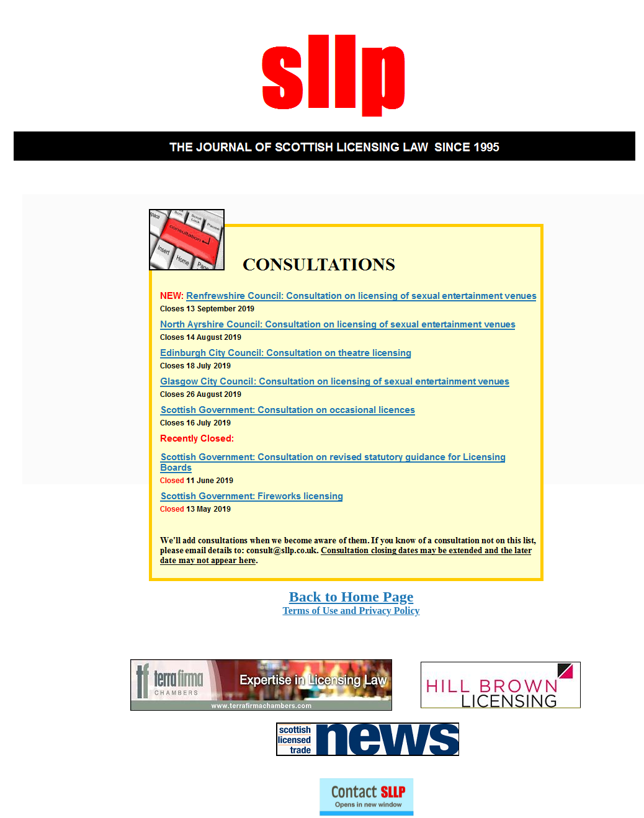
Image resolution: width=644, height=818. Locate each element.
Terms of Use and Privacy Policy (351, 611)
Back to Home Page (351, 597)
